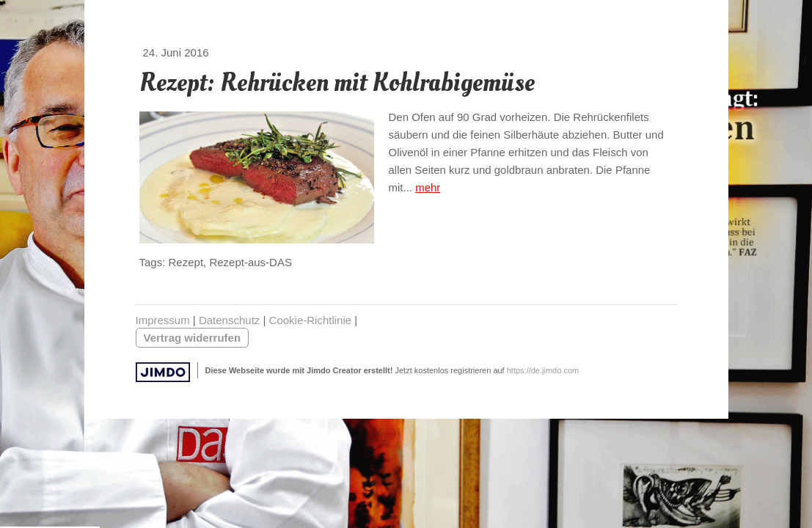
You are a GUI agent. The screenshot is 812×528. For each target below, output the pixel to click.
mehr (428, 187)
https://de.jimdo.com (543, 370)
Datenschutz (229, 320)
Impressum (163, 320)
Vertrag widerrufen (193, 338)
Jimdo (163, 372)
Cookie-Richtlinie (311, 320)
